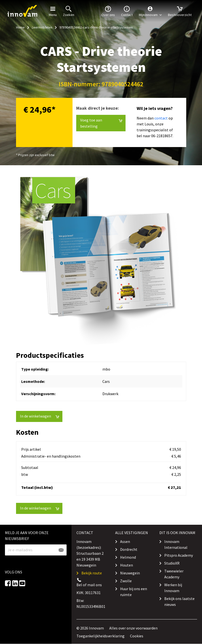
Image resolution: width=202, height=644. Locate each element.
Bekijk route (92, 573)
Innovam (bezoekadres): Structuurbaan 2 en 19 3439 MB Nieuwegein (90, 553)
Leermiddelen (42, 27)
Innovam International (176, 544)
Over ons (108, 11)
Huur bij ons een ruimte (134, 592)
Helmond (128, 557)
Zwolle (126, 581)
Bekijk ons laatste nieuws (179, 601)
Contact (127, 11)
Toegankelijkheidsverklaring (101, 636)
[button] (150, 11)
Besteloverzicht (180, 11)
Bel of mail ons (89, 585)
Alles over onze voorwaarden (133, 628)
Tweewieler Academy (174, 574)
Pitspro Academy (179, 555)
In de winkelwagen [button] (40, 416)
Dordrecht (129, 549)
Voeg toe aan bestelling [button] (101, 123)
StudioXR (172, 563)
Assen (125, 541)
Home (20, 27)
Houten (127, 565)
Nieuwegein (130, 573)
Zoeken (69, 11)
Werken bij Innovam (173, 588)
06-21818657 (162, 136)
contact (161, 118)
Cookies (137, 636)
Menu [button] (53, 11)
